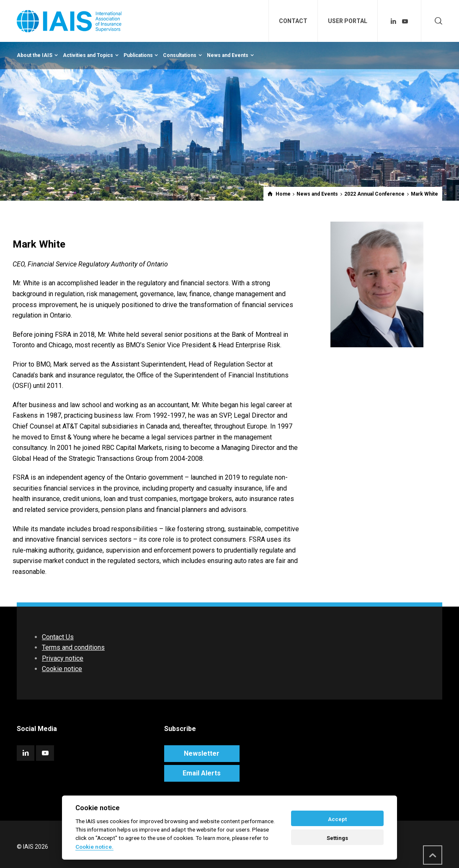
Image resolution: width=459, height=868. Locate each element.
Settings (337, 838)
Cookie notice (62, 669)
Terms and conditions (73, 647)
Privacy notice (63, 658)
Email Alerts (202, 773)
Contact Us (58, 637)
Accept (337, 819)
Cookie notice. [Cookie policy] (94, 847)
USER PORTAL (348, 21)
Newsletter (202, 753)
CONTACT (293, 21)
